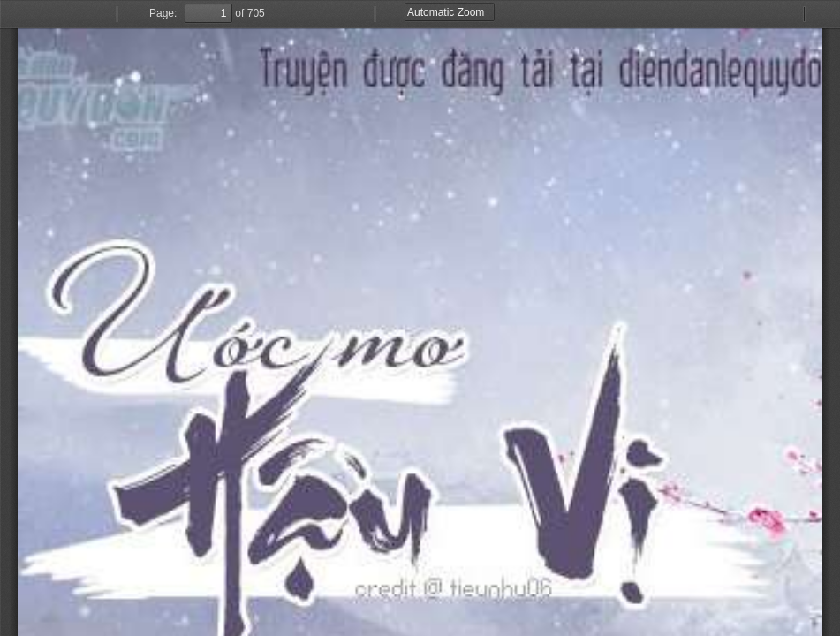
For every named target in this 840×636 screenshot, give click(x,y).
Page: (163, 13)
